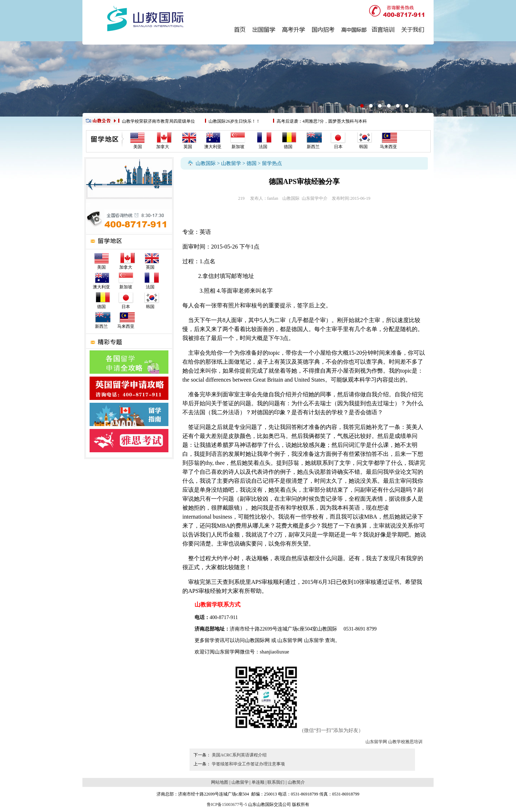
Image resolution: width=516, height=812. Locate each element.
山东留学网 (290, 640)
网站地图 (220, 782)
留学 (210, 640)
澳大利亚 (213, 147)
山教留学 (231, 163)
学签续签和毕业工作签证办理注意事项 (248, 764)
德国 (288, 147)
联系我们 (276, 782)
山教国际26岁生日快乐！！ (234, 121)
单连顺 (258, 782)
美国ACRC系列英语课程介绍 (239, 755)
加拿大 (163, 147)
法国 (263, 147)
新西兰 (313, 147)
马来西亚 (388, 147)
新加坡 (238, 147)
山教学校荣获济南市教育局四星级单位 (158, 121)
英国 (188, 147)
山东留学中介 (315, 198)
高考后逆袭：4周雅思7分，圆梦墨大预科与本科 (322, 121)
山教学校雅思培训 (405, 742)
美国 (138, 147)
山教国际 (206, 163)
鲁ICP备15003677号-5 (227, 804)
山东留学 (314, 640)
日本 (338, 147)
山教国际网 (257, 640)
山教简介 (296, 782)
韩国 (363, 147)
